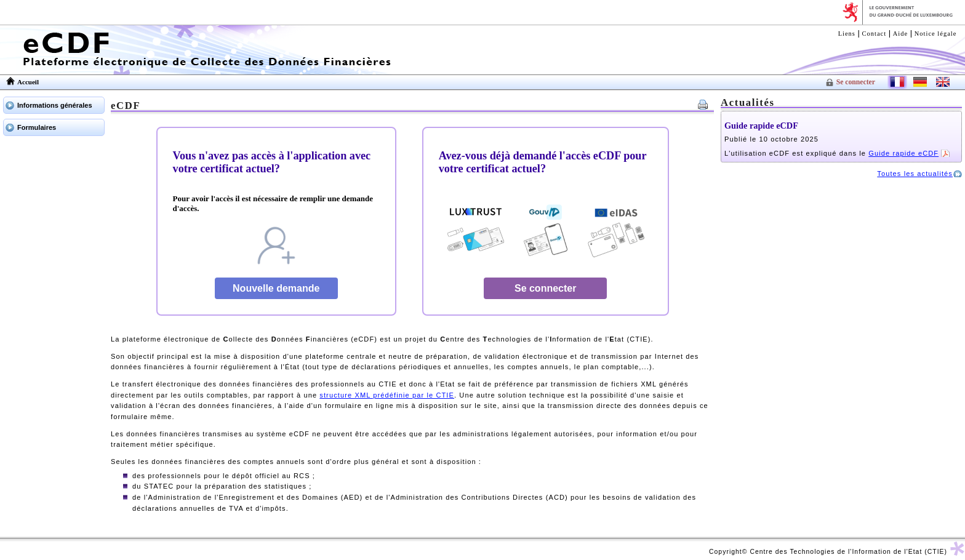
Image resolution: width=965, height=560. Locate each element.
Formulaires (37, 127)
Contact (875, 34)
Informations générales (55, 105)
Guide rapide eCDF (761, 126)
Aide (900, 34)
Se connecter (856, 82)
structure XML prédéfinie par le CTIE (387, 395)
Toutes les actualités (915, 174)
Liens (847, 34)
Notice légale (936, 34)
